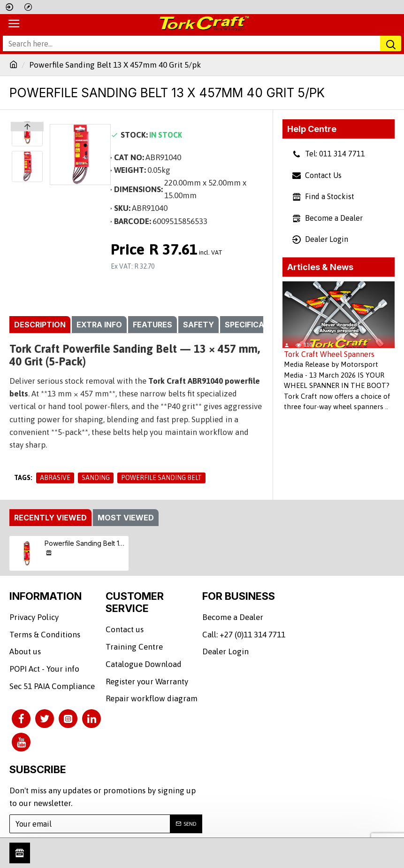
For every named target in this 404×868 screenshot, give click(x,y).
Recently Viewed (50, 540)
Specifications (256, 325)
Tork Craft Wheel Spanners (329, 354)
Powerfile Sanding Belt (161, 478)
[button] (27, 179)
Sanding (96, 478)
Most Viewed (126, 540)
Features (152, 325)
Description (40, 325)
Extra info (99, 325)
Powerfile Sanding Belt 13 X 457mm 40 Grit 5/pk (85, 565)
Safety (198, 325)
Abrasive (55, 478)
